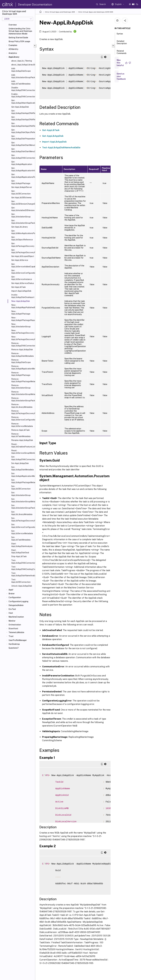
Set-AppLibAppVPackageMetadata (23, 481)
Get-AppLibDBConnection (21, 192)
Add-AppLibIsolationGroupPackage (23, 76)
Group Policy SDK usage (19, 41)
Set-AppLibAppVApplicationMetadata (23, 475)
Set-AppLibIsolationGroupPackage (23, 507)
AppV (11, 590)
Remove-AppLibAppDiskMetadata (22, 355)
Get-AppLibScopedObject (23, 256)
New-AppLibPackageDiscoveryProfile (23, 338)
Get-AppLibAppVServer (22, 187)
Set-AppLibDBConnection (21, 488)
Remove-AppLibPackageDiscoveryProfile (23, 412)
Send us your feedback (121, 76)
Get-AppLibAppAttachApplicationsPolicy (23, 102)
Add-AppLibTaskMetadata (21, 83)
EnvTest (12, 609)
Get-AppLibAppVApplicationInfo (23, 169)
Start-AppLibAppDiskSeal (20, 551)
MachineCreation (16, 617)
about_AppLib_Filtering (22, 61)
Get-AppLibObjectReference (22, 238)
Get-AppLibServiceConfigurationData (23, 272)
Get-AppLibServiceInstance (22, 278)
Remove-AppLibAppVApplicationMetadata (23, 367)
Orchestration (15, 625)
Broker (12, 594)
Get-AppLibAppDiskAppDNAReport (23, 118)
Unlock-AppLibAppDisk (22, 586)
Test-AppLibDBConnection (21, 581)
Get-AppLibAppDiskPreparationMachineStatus (23, 137)
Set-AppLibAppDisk (20, 463)
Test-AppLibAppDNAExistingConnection (23, 568)
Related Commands (122, 53)
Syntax (120, 35)
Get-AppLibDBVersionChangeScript (23, 203)
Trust (11, 636)
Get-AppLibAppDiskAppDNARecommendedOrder (23, 112)
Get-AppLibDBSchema (21, 198)
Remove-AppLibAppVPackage (21, 374)
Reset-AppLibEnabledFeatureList (23, 445)
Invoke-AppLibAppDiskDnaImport (23, 296)
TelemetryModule (16, 632)
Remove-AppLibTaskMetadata (21, 435)
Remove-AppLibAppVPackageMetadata (23, 380)
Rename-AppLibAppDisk (22, 440)
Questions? (14, 648)
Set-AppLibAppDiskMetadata (22, 468)
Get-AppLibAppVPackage (21, 182)
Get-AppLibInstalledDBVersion (23, 209)
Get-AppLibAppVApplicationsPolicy (23, 176)
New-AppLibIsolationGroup (21, 325)
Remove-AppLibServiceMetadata (22, 425)
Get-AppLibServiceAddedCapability (23, 265)
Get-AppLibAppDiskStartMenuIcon (23, 144)
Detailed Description (122, 44)
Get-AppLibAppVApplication (22, 163)
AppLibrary (14, 57)
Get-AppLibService (20, 260)
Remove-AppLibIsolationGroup (21, 387)
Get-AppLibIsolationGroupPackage (23, 222)
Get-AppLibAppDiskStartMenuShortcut (23, 150)
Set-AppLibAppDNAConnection (23, 458)
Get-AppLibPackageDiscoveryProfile (23, 251)
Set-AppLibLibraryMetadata (22, 513)
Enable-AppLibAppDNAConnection (23, 95)
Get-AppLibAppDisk (20, 107)
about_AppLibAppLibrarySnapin (23, 65)
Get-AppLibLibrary (19, 227)
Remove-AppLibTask (21, 430)
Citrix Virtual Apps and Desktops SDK (60, 12)
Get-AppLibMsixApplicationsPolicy (23, 232)
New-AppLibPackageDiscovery (23, 332)
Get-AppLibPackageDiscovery (23, 245)
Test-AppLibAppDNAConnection (23, 562)
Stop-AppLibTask (19, 556)
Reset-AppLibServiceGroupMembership (23, 452)
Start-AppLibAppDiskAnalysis (22, 545)
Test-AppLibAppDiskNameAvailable (23, 574)
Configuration (15, 597)
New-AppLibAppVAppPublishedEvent (23, 306)
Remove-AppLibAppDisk (22, 350)
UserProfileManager (18, 640)
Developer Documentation (35, 5)
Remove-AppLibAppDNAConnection (23, 344)
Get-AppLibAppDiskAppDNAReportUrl (23, 125)
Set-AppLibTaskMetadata (21, 539)
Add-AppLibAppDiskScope (21, 70)
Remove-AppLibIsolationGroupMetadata (23, 393)
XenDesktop (14, 644)
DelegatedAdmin (16, 605)
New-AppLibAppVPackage (21, 313)
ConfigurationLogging (18, 601)
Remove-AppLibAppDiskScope (21, 361)
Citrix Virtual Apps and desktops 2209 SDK (96, 12)
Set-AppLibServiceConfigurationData (23, 526)
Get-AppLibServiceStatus (23, 283)
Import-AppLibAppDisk (21, 291)
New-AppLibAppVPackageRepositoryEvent (23, 319)
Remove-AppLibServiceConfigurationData (23, 418)
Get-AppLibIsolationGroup (21, 215)
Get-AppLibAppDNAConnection (23, 157)
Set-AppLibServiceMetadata (22, 532)
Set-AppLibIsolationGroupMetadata (23, 500)
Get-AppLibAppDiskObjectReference (23, 131)
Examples (13, 45)
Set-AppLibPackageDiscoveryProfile (23, 519)
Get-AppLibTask (19, 287)
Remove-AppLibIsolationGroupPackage (23, 399)
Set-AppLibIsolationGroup (21, 494)
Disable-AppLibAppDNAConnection (23, 89)
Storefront (13, 629)
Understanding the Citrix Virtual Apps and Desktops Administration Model (20, 31)
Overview (13, 25)
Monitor (12, 621)
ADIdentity (13, 49)
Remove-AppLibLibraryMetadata (22, 406)
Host (11, 613)
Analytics (13, 53)
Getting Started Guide (18, 38)
